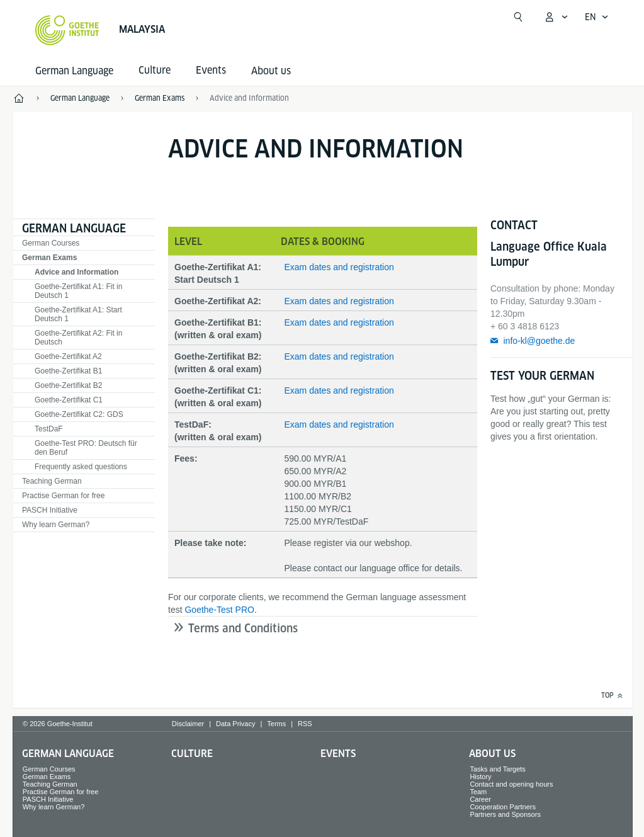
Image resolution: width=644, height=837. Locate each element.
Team (478, 792)
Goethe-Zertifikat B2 (68, 385)
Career (480, 799)
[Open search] (518, 17)
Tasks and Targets (497, 769)
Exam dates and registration (339, 267)
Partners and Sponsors (505, 814)
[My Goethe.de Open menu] (556, 17)
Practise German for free (63, 496)
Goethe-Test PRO (219, 610)
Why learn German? (56, 525)
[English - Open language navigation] (597, 17)
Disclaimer (188, 724)
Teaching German (52, 481)
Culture (192, 754)
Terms (276, 724)
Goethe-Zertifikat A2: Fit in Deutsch (78, 338)
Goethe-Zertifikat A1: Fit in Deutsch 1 (78, 291)
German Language (74, 71)
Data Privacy (235, 724)
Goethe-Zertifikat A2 (68, 356)
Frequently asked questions (81, 467)
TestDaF (49, 429)
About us (271, 71)
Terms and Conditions (243, 628)
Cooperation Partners (503, 807)
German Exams (49, 258)
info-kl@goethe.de (539, 341)
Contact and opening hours (511, 784)
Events (338, 754)
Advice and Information (76, 272)
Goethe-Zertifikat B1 (68, 371)
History (480, 777)
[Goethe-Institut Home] (67, 30)
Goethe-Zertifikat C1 (69, 400)
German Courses (51, 243)
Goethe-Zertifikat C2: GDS (79, 414)
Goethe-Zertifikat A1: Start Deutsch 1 (78, 314)
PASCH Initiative (50, 510)
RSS (305, 724)
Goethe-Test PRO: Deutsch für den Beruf (86, 448)
